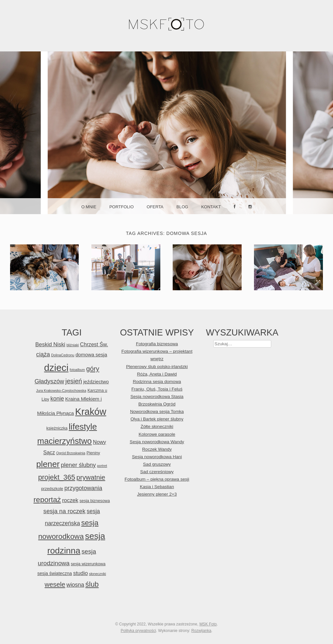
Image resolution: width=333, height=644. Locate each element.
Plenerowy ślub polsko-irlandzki (157, 367)
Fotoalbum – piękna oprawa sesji (157, 479)
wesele (55, 584)
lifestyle (83, 427)
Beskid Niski (50, 344)
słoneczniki (98, 574)
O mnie (89, 207)
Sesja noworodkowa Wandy (157, 442)
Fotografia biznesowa (157, 344)
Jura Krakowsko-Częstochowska (61, 391)
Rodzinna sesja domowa (157, 382)
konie (57, 399)
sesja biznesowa (95, 501)
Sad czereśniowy (157, 472)
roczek (70, 500)
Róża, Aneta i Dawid (157, 374)
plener (48, 464)
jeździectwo (96, 382)
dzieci (56, 368)
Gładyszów (49, 381)
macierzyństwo (65, 441)
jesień (74, 381)
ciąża (43, 354)
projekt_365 (57, 477)
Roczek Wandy (157, 449)
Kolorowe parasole (157, 434)
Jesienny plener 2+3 (157, 494)
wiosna (75, 585)
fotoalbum (77, 370)
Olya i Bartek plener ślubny (157, 419)
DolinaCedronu (63, 355)
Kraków (91, 412)
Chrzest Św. (94, 344)
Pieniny (93, 453)
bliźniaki (73, 345)
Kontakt (211, 207)
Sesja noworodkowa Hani (157, 457)
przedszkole (52, 489)
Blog (182, 207)
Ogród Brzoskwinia (71, 453)
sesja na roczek (64, 511)
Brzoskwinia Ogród (157, 404)
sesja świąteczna (55, 573)
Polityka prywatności (138, 631)
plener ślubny (78, 465)
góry (93, 369)
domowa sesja (91, 355)
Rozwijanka (201, 631)
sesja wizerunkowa (88, 564)
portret (102, 466)
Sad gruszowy (157, 464)
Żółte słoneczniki (157, 426)
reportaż (47, 500)
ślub (92, 584)
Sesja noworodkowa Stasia (157, 397)
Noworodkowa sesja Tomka (157, 411)
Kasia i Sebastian (157, 487)
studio (80, 573)
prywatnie (91, 477)
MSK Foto (208, 624)
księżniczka (57, 428)
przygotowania (83, 488)
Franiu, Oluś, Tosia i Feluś (157, 389)
